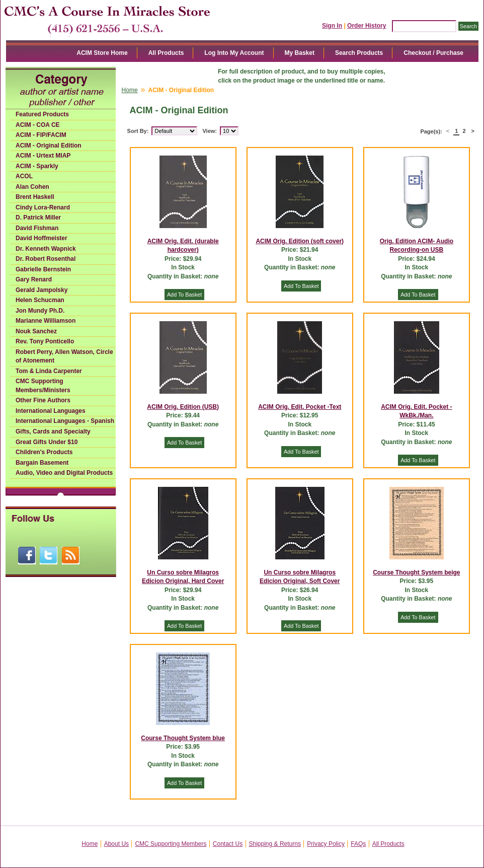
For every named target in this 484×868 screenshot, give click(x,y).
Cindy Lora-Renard (43, 207)
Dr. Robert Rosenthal (46, 259)
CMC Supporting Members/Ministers (43, 386)
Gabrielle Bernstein (43, 269)
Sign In (332, 26)
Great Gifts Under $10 (47, 442)
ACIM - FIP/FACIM (41, 135)
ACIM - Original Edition (49, 146)
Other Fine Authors (43, 400)
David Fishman (37, 228)
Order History (367, 26)
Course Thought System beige (416, 572)
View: (210, 131)
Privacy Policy (326, 844)
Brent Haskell (35, 197)
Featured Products (42, 114)
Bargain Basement (42, 463)
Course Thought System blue (183, 738)
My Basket (300, 53)
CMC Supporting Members (171, 844)
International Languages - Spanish (65, 421)
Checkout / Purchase (433, 53)
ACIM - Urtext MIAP (43, 156)
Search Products (359, 53)
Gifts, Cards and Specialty (53, 431)
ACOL (24, 176)
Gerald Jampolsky (42, 290)
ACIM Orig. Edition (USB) (183, 407)
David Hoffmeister (42, 238)
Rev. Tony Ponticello (45, 341)
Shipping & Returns (275, 844)
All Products (166, 53)
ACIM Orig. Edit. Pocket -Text (300, 407)
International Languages (51, 411)
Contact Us (228, 844)
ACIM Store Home (102, 53)
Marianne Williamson (46, 321)
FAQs (358, 844)
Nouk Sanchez (36, 331)
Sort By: (138, 131)
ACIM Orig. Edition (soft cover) (300, 241)
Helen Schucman (40, 300)
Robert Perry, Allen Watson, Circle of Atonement (64, 356)
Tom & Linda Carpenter (49, 371)
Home (130, 90)
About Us (116, 844)
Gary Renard (34, 279)
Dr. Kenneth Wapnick (46, 249)
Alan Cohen (32, 187)
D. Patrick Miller (38, 218)
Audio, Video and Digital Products (64, 473)
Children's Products (44, 452)
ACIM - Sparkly (37, 166)
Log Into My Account (234, 53)
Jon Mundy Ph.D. (40, 311)
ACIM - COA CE (38, 125)
